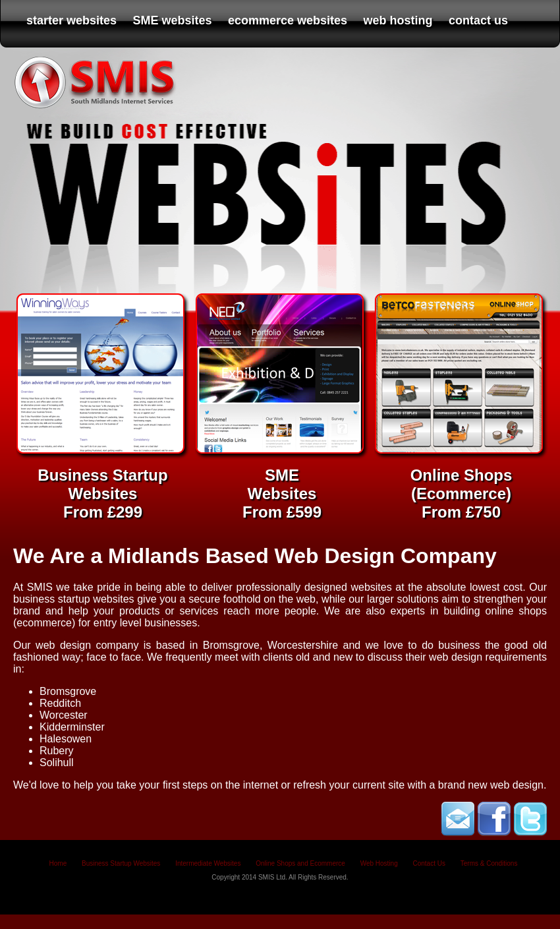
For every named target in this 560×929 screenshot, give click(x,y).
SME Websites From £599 (282, 484)
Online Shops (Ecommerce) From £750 (461, 484)
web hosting (398, 20)
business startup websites (74, 599)
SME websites (173, 20)
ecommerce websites (288, 20)
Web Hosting (379, 863)
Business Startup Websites (121, 863)
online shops (516, 611)
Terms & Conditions (489, 863)
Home (58, 863)
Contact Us (429, 863)
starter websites (71, 20)
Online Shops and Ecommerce (300, 863)
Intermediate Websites (208, 863)
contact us (478, 20)
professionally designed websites (314, 587)
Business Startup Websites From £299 (103, 484)
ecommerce (44, 623)
